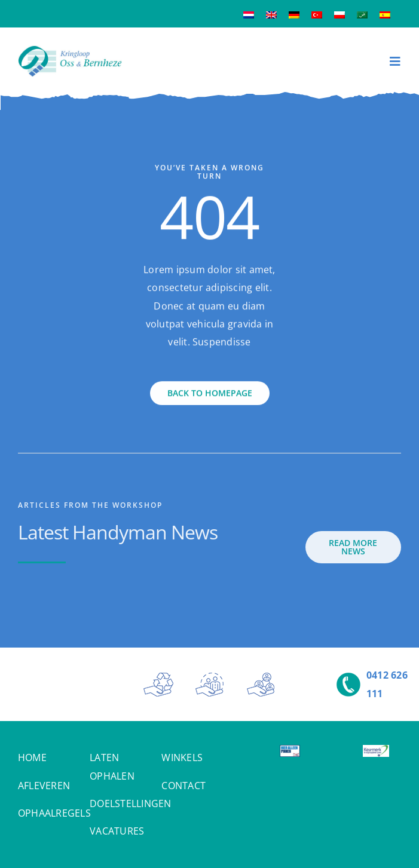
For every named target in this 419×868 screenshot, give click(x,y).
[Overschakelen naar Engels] (271, 14)
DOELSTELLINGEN (130, 803)
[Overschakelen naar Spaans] (385, 14)
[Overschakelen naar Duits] (294, 14)
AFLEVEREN (44, 786)
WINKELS (182, 757)
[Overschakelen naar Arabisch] (362, 14)
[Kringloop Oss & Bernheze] (70, 50)
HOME (32, 757)
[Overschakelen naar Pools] (340, 14)
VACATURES (117, 831)
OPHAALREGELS (54, 813)
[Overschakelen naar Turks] (317, 14)
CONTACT (183, 786)
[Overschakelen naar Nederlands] (249, 14)
